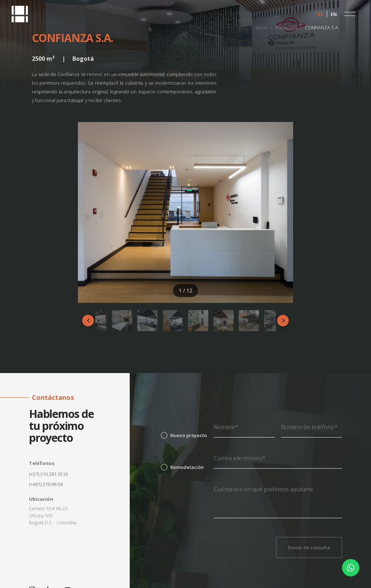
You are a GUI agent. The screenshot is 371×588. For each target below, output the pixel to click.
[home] (20, 14)
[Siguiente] (283, 321)
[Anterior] (88, 321)
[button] (350, 14)
